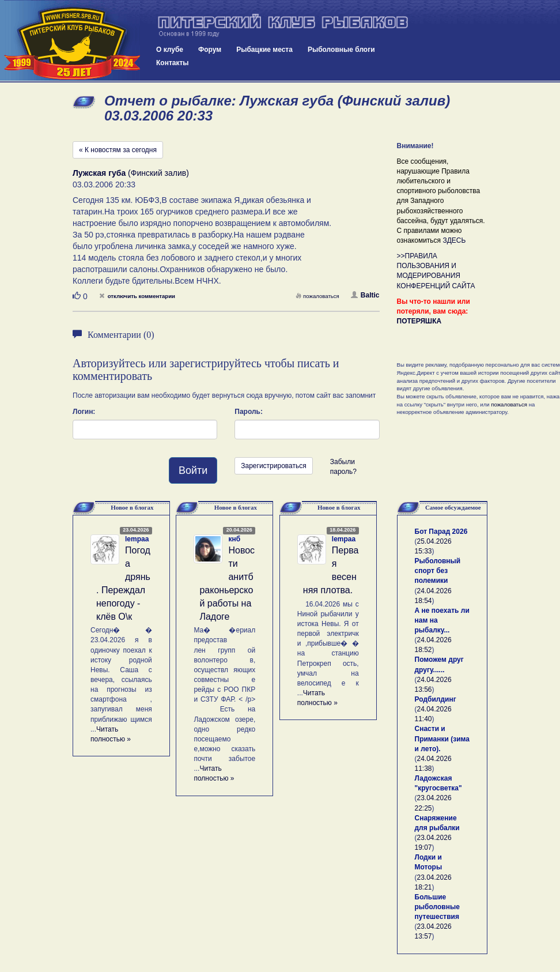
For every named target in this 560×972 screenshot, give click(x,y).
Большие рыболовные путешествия (437, 907)
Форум (210, 50)
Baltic (365, 295)
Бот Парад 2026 (441, 532)
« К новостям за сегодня (118, 150)
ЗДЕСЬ (454, 240)
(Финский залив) (131, 173)
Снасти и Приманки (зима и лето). (442, 739)
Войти (193, 470)
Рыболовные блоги (341, 50)
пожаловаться (317, 296)
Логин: (84, 412)
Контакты (173, 63)
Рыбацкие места (264, 50)
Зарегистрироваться (273, 466)
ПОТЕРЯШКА (419, 321)
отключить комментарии (137, 296)
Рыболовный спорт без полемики (438, 571)
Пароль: (249, 412)
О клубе (170, 50)
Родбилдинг (436, 699)
